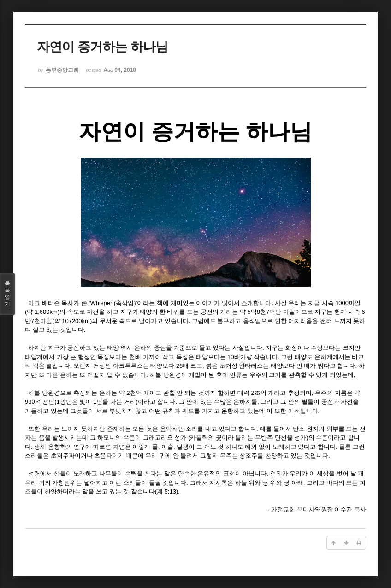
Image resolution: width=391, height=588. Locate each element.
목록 (7, 294)
